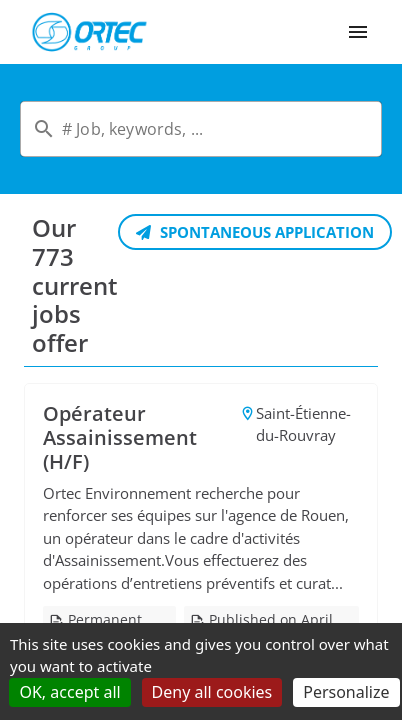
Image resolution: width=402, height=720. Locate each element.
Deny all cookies (212, 692)
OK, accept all (69, 692)
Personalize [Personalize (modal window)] (346, 692)
